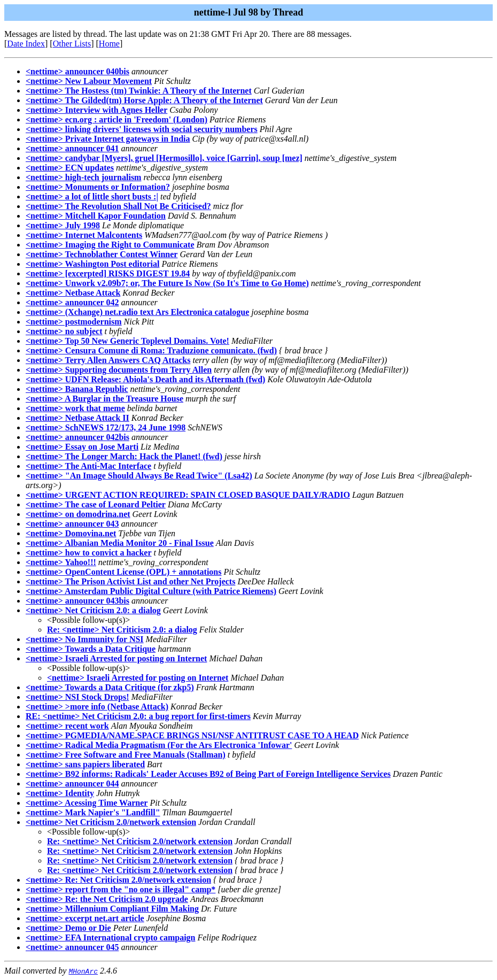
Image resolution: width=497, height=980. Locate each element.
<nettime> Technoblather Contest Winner (102, 254)
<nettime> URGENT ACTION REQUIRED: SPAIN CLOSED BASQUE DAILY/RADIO (188, 495)
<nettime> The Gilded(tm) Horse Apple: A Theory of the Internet (144, 100)
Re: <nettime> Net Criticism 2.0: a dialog (122, 630)
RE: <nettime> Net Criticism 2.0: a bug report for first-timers (138, 716)
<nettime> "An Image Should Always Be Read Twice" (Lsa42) (139, 476)
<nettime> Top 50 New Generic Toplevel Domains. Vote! (127, 341)
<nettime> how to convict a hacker (89, 553)
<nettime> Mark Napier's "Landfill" (93, 812)
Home (109, 44)
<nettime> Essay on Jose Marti (82, 447)
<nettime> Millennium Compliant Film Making (112, 909)
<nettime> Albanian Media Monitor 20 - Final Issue (120, 543)
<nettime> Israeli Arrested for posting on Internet (116, 658)
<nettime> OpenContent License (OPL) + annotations (123, 572)
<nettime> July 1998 (63, 225)
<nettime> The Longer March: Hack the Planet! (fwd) (124, 456)
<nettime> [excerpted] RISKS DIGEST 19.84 (108, 273)
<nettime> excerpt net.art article (85, 918)
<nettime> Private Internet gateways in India (108, 139)
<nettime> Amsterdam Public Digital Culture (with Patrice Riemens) (151, 591)
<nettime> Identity (60, 793)
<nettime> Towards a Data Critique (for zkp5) (110, 687)
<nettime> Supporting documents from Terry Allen (119, 370)
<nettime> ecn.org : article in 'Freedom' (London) (117, 119)
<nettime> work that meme (75, 408)
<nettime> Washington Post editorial (92, 264)
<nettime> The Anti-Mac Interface (88, 466)
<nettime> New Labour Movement (89, 81)
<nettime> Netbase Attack (73, 293)
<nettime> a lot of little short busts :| (92, 196)
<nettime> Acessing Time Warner (87, 803)
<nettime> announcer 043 (72, 524)
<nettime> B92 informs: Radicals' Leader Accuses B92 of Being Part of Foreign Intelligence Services (208, 774)
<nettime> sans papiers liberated (85, 764)
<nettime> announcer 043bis (77, 601)
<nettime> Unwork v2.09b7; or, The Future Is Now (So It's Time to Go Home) (167, 283)
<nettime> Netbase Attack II (77, 418)
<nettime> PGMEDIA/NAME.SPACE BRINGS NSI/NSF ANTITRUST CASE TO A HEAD (192, 735)
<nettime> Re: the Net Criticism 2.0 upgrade (107, 899)
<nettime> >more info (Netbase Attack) (97, 707)
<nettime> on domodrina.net (78, 514)
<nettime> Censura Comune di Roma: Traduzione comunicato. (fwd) (151, 350)
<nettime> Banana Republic (77, 389)
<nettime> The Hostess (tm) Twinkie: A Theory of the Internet (139, 91)
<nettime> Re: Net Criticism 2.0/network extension (118, 880)
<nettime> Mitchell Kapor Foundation (96, 216)
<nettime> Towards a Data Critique (91, 649)
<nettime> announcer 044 (72, 784)
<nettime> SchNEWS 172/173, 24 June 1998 (106, 427)
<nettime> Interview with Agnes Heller (96, 110)
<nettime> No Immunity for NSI (85, 639)
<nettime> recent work (67, 726)
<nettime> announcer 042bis (77, 437)
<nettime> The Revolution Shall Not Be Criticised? (118, 206)
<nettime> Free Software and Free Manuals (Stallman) (126, 755)
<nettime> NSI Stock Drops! (77, 697)
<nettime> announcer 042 (72, 302)
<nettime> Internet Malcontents (84, 235)
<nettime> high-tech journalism (83, 177)
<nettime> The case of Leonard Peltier (96, 504)
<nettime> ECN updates (70, 168)
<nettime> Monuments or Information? (98, 187)
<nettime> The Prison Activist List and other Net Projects (130, 581)
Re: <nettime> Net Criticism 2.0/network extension (140, 841)
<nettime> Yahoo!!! (61, 562)
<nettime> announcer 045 (72, 947)
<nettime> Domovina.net (71, 533)
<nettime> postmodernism (74, 322)
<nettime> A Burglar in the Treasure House (104, 399)
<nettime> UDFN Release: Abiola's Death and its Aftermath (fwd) (145, 379)
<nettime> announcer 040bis (77, 71)
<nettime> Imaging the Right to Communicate (110, 245)
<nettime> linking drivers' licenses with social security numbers (142, 129)
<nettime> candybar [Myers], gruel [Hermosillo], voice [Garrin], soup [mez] (164, 158)
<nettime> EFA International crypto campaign (110, 937)
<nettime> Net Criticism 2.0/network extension (111, 822)
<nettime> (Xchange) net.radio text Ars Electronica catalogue (137, 312)
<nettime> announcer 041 (72, 148)
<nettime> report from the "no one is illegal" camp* (121, 889)
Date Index (26, 44)
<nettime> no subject (64, 331)
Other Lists (72, 44)
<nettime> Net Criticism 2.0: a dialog (93, 610)
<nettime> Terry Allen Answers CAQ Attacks (108, 360)
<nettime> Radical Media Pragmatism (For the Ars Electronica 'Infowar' (159, 745)
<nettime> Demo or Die (68, 928)
